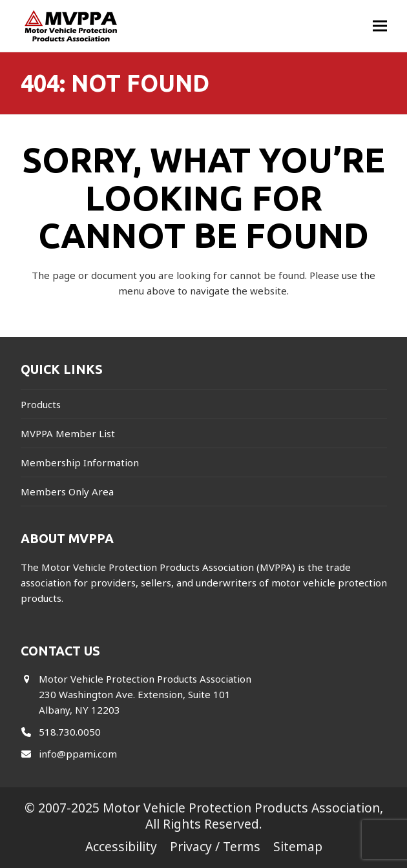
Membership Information (80, 462)
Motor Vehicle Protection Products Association (241, 808)
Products (41, 404)
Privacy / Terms (215, 846)
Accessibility (121, 846)
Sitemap (298, 846)
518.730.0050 (70, 732)
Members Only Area (67, 491)
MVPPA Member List (68, 433)
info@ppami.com (78, 754)
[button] (380, 26)
